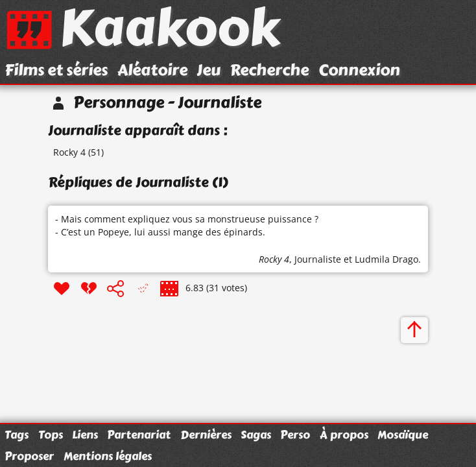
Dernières (206, 435)
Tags (17, 435)
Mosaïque (403, 435)
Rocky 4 (69, 152)
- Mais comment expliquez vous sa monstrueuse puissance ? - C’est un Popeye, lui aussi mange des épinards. (187, 225)
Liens (85, 435)
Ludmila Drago (387, 259)
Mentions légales (108, 456)
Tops (51, 435)
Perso (295, 435)
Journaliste (318, 259)
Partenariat (139, 435)
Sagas (256, 435)
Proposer (29, 456)
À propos (344, 435)
